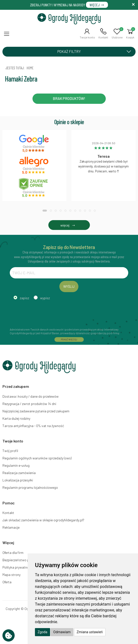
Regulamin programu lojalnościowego (30, 487)
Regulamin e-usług (16, 465)
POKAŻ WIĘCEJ (69, 339)
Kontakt (8, 513)
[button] (87, 34)
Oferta (7, 582)
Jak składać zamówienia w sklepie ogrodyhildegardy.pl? (43, 520)
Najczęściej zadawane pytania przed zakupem (36, 411)
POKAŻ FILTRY (96, 51)
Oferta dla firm (13, 553)
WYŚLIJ (69, 286)
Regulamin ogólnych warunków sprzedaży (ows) (37, 458)
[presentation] (47, 313)
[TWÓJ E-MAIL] (69, 273)
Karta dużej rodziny (16, 418)
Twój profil (10, 451)
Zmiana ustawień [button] (90, 632)
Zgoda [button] (42, 632)
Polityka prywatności (18, 567)
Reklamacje (11, 527)
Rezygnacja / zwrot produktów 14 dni (29, 404)
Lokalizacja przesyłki (18, 480)
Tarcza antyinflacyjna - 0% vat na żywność (33, 426)
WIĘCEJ (97, 5)
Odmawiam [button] (62, 632)
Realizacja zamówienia (19, 473)
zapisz (24, 298)
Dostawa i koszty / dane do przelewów (31, 396)
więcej (69, 225)
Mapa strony (11, 575)
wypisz (45, 298)
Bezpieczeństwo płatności (22, 560)
